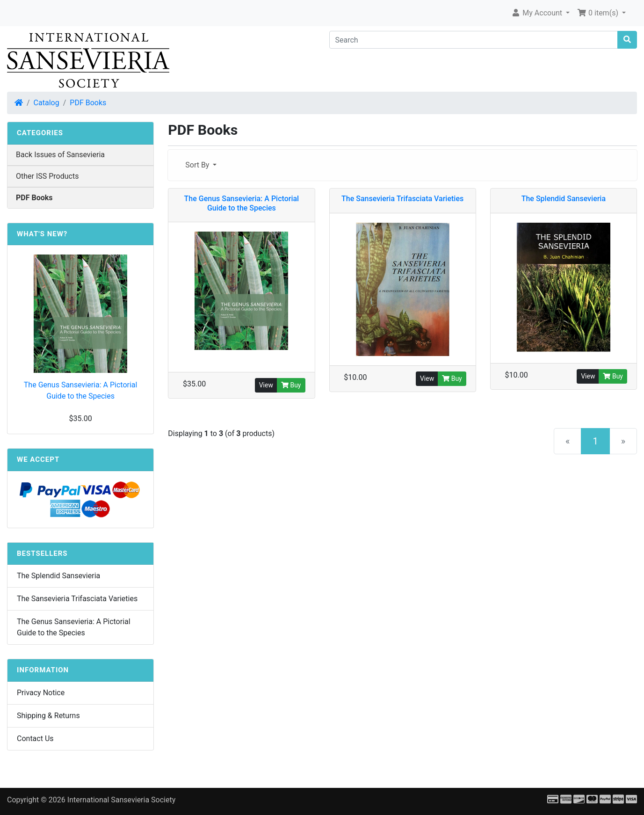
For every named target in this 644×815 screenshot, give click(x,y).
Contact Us (35, 739)
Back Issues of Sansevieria (60, 155)
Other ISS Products (47, 176)
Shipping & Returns (48, 716)
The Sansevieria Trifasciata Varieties (77, 599)
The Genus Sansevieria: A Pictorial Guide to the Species (81, 390)
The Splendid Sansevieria (58, 576)
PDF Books (88, 103)
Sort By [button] (198, 165)
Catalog (47, 103)
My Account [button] (538, 13)
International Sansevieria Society (121, 800)
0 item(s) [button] (599, 13)
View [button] (266, 385)
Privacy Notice (41, 693)
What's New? (42, 234)
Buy (291, 385)
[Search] (474, 40)
